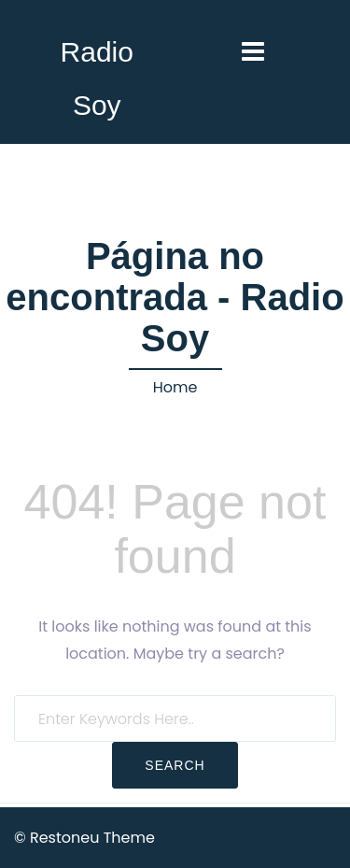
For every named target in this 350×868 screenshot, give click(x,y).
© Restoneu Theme (84, 838)
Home (175, 387)
